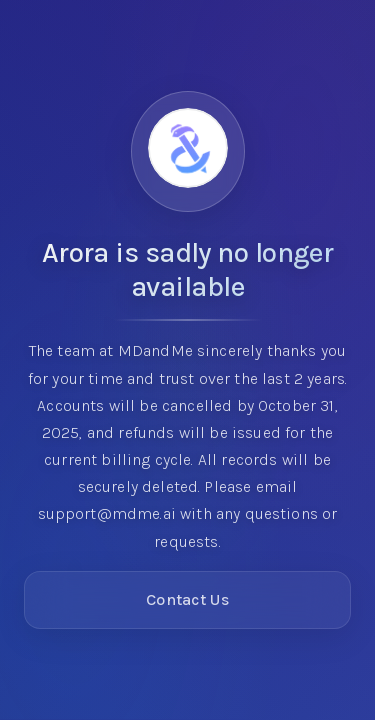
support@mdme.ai (107, 513)
